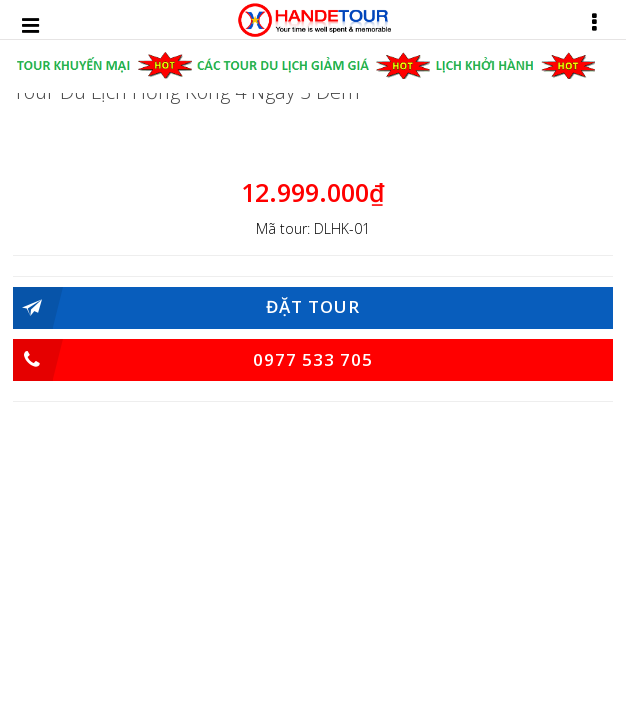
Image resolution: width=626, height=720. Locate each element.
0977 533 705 (193, 360)
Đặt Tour (186, 308)
